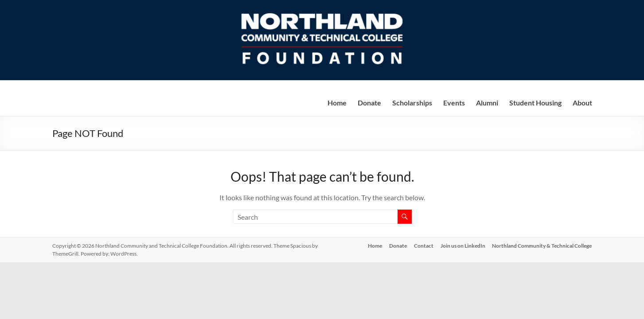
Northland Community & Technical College (542, 246)
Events (454, 103)
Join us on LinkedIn (463, 246)
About (582, 103)
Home (337, 103)
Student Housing (535, 103)
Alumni (487, 103)
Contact (424, 246)
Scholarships (412, 103)
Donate (369, 103)
